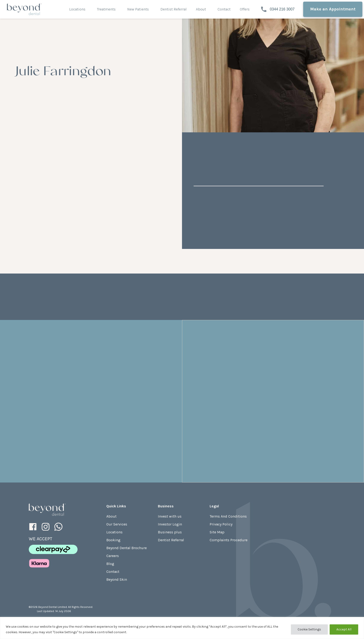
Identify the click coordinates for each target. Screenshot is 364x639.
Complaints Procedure (229, 540)
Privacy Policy (221, 524)
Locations (77, 9)
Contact (224, 9)
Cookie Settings (309, 629)
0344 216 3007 (278, 9)
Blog (110, 564)
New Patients (138, 9)
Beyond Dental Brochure (127, 548)
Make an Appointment (333, 9)
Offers (245, 9)
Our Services (117, 524)
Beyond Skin (117, 579)
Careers (113, 556)
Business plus (170, 532)
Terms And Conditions (228, 516)
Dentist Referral (174, 9)
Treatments (106, 9)
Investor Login (170, 524)
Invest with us (170, 516)
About (201, 9)
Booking (113, 540)
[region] (182, 628)
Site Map (217, 532)
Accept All (344, 629)
